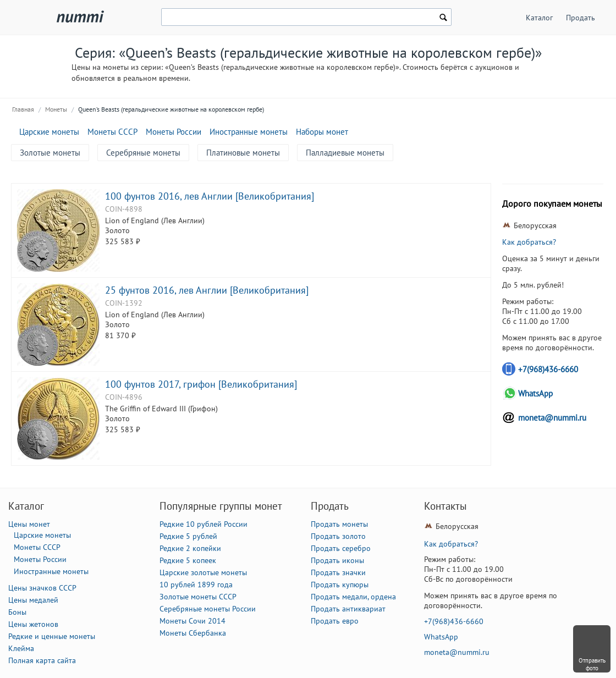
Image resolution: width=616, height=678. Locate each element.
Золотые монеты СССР (198, 597)
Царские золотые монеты (203, 572)
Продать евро (335, 621)
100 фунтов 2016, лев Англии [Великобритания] (210, 196)
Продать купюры (340, 585)
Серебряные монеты (143, 153)
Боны (17, 612)
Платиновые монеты (243, 153)
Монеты (56, 109)
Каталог (539, 18)
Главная (23, 109)
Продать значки (338, 572)
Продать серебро (341, 548)
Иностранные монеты (249, 132)
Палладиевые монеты (345, 153)
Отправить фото (592, 664)
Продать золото (338, 536)
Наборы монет (322, 132)
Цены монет (29, 524)
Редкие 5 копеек (188, 560)
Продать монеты (339, 524)
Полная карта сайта (42, 660)
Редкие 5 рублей (188, 536)
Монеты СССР (112, 132)
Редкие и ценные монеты (52, 636)
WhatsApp (535, 393)
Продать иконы (337, 560)
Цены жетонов (33, 624)
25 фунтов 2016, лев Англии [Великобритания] (207, 290)
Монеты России (174, 132)
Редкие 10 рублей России (204, 524)
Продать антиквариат (348, 609)
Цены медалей (33, 600)
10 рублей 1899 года (196, 585)
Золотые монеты (50, 153)
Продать (581, 18)
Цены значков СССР (42, 588)
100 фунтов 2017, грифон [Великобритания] (201, 384)
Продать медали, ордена (353, 597)
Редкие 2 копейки (190, 548)
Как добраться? (529, 242)
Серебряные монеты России (208, 609)
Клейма (21, 648)
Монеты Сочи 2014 (193, 621)
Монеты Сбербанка (193, 633)
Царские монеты (49, 132)
